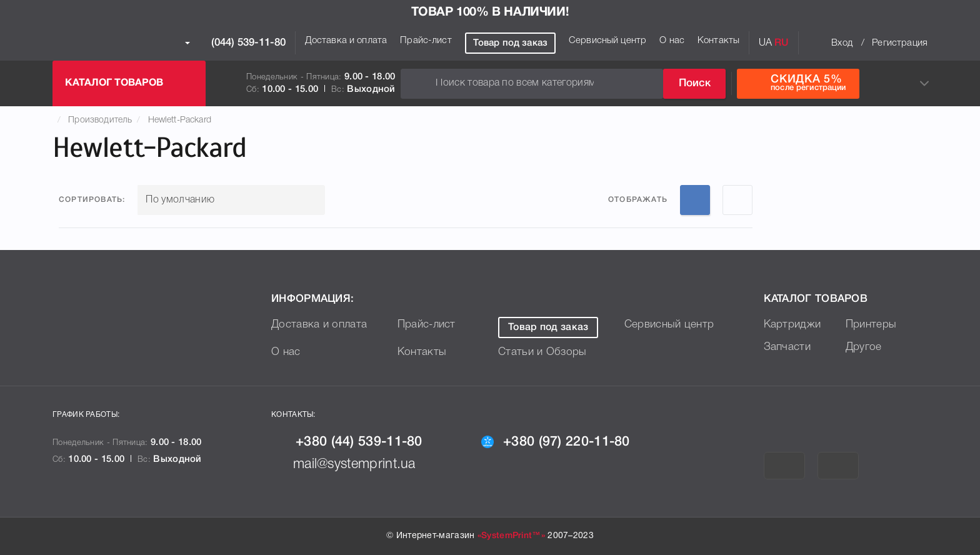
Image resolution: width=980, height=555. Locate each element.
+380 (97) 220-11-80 (562, 442)
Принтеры (872, 324)
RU (782, 43)
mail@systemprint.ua (350, 464)
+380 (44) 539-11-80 (353, 442)
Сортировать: (92, 200)
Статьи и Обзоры (544, 352)
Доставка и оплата (346, 41)
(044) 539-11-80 (235, 43)
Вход (842, 43)
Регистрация (900, 43)
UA (765, 43)
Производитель (100, 120)
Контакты (718, 41)
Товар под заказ (510, 43)
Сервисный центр (607, 41)
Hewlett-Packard (180, 120)
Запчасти (788, 347)
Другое (864, 347)
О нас (672, 41)
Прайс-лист (426, 41)
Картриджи (793, 324)
